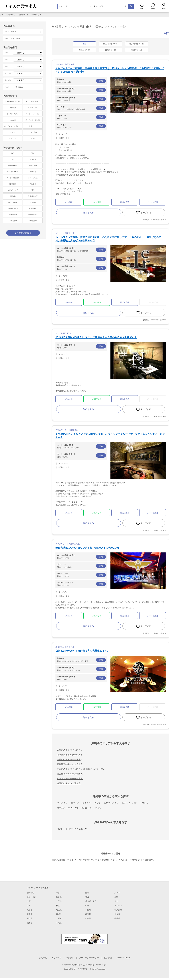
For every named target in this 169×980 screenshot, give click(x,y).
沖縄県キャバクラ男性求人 (30, 15)
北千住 (59, 901)
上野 (116, 897)
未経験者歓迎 (13, 166)
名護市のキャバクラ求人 (69, 783)
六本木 (117, 893)
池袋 (87, 893)
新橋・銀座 (31, 897)
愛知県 (117, 914)
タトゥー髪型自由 (13, 178)
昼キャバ (87, 803)
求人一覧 (43, 958)
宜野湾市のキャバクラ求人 (70, 764)
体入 (13, 153)
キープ (142, 6)
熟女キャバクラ (111, 803)
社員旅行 (33, 202)
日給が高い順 (111, 50)
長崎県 (117, 918)
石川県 (30, 918)
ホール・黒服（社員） (13, 102)
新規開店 (33, 159)
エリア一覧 (56, 958)
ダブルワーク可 (13, 190)
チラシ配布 (33, 132)
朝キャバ (75, 803)
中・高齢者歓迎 (13, 172)
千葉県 (88, 910)
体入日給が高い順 (111, 44)
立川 (116, 901)
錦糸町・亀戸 (91, 901)
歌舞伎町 (31, 893)
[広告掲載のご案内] (84, 939)
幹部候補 (13, 108)
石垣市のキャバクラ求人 (69, 750)
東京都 (30, 910)
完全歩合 (19, 87)
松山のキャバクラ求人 (94, 769)
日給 (81, 108)
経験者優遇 (33, 166)
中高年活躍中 (33, 215)
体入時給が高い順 (137, 44)
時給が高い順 (137, 50)
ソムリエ (13, 120)
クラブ (97, 803)
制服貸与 (33, 172)
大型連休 (33, 184)
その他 (98, 808)
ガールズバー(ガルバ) (67, 808)
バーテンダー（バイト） (13, 126)
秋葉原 (59, 897)
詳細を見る (88, 213)
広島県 (88, 918)
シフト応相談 (33, 178)
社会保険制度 (33, 196)
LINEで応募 (97, 202)
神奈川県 (118, 910)
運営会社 (108, 958)
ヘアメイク (13, 132)
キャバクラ (62, 803)
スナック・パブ (129, 803)
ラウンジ (144, 803)
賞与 (33, 190)
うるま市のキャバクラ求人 (70, 779)
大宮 (29, 905)
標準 (84, 44)
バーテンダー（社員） (33, 120)
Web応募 (69, 202)
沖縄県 (59, 923)
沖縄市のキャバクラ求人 (69, 759)
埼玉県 (59, 910)
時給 (81, 99)
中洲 (87, 905)
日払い (33, 153)
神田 (87, 897)
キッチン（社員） (13, 114)
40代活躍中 (13, 215)
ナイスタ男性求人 (7, 15)
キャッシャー (33, 108)
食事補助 (13, 196)
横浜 (58, 905)
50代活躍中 (13, 221)
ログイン (164, 6)
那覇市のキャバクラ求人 (69, 769)
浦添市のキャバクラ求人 (69, 755)
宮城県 (59, 914)
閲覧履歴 (153, 6)
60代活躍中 (33, 221)
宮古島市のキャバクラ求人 (70, 774)
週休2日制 (13, 184)
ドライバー (33, 126)
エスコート (13, 138)
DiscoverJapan (123, 958)
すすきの (118, 905)
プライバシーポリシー (89, 958)
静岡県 (88, 914)
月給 (81, 81)
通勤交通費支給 (13, 208)
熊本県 (30, 923)
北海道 (30, 914)
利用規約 (70, 958)
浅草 (29, 901)
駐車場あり (33, 208)
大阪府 (59, 918)
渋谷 (58, 893)
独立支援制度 (13, 202)
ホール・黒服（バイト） (33, 102)
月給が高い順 (84, 50)
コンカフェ (86, 808)
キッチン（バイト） (33, 114)
